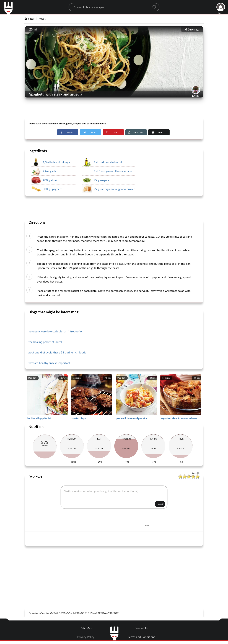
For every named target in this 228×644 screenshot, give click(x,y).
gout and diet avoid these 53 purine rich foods (57, 352)
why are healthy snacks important (49, 363)
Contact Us (141, 628)
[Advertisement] (114, 109)
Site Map (87, 628)
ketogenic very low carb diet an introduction (56, 331)
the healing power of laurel (45, 342)
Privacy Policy (86, 637)
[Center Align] (156, 5)
